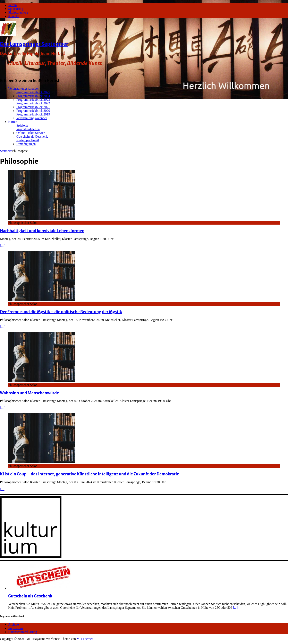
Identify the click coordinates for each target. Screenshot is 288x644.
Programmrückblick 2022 (33, 103)
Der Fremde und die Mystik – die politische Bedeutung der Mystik (61, 312)
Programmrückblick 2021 (33, 107)
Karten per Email (28, 140)
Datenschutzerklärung (23, 632)
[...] (235, 608)
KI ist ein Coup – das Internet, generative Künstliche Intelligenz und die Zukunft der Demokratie (90, 474)
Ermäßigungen (26, 144)
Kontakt (14, 16)
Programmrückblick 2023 (33, 100)
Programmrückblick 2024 (33, 96)
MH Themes (85, 639)
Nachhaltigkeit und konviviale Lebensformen (42, 231)
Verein (12, 5)
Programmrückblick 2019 (33, 114)
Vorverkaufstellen (28, 129)
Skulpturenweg (18, 12)
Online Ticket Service (31, 133)
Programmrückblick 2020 (33, 111)
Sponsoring (16, 9)
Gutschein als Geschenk (32, 136)
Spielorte (22, 125)
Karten (13, 122)
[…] (3, 246)
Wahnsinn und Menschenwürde (29, 393)
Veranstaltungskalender (23, 88)
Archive (14, 624)
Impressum (15, 628)
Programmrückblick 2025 (33, 92)
